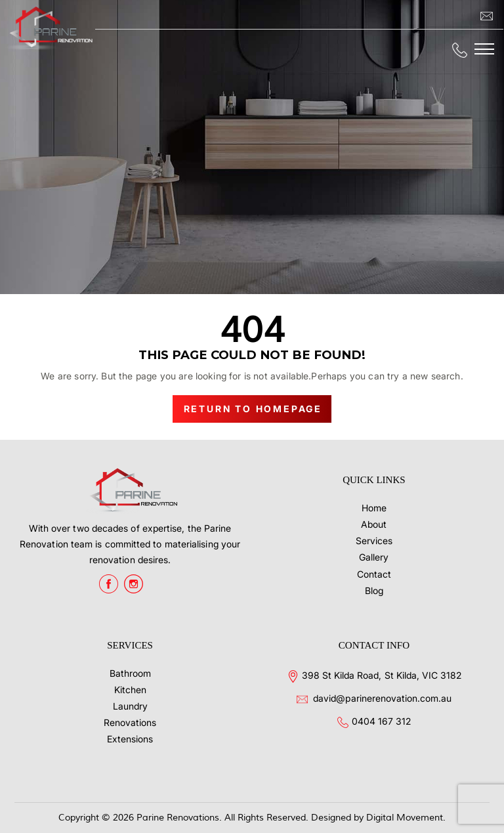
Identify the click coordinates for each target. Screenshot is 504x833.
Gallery (374, 557)
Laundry (130, 706)
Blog (374, 590)
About (374, 524)
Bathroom (130, 673)
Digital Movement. (406, 818)
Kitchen (130, 690)
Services (374, 541)
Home (374, 508)
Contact (374, 574)
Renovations (130, 722)
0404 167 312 (381, 721)
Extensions (130, 739)
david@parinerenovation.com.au (382, 698)
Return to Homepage (253, 409)
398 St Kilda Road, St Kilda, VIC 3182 (382, 675)
